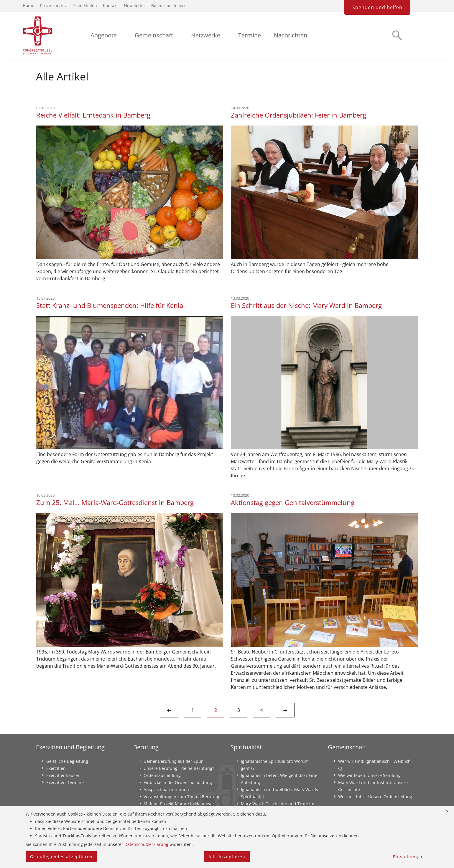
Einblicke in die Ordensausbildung (178, 782)
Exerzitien (56, 768)
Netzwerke (206, 35)
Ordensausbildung (162, 775)
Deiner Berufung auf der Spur (173, 761)
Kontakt (110, 5)
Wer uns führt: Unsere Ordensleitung (375, 797)
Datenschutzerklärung (146, 844)
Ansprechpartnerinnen (166, 789)
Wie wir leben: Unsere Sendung (369, 775)
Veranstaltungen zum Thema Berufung (182, 797)
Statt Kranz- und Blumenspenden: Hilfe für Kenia (110, 305)
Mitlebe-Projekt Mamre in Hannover (179, 804)
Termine (250, 35)
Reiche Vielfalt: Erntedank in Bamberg (93, 115)
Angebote (104, 35)
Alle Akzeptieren (227, 857)
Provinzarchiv (53, 5)
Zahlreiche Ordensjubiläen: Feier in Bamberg (298, 115)
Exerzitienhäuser (63, 775)
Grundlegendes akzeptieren (61, 857)
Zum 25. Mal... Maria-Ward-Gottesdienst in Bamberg (115, 502)
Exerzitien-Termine (65, 782)
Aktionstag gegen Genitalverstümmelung (293, 502)
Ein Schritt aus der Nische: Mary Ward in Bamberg (306, 305)
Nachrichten (291, 35)
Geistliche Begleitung (67, 761)
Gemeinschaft (154, 35)
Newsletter (135, 5)
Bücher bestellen (168, 5)
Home (28, 5)
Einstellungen (408, 857)
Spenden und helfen (377, 7)
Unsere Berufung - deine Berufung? (179, 768)
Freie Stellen (85, 5)
